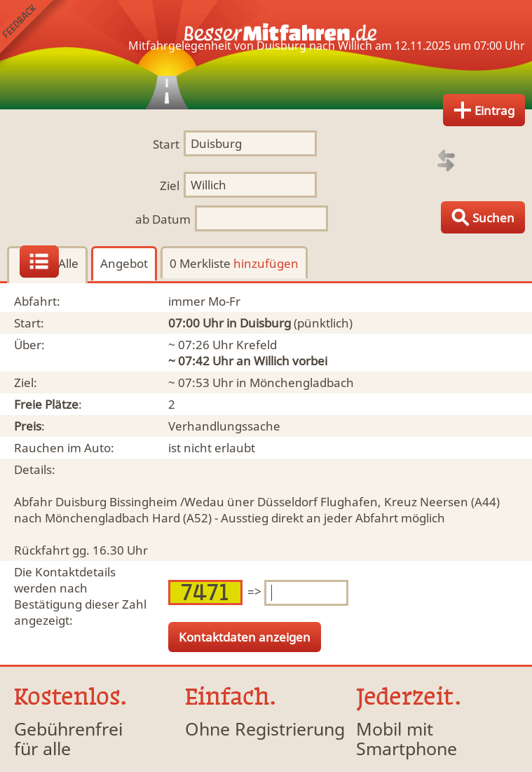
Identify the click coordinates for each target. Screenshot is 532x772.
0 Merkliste (234, 263)
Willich (272, 361)
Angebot (124, 263)
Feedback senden (34, 34)
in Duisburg (259, 323)
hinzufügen (266, 263)
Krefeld (257, 345)
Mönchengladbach (302, 382)
